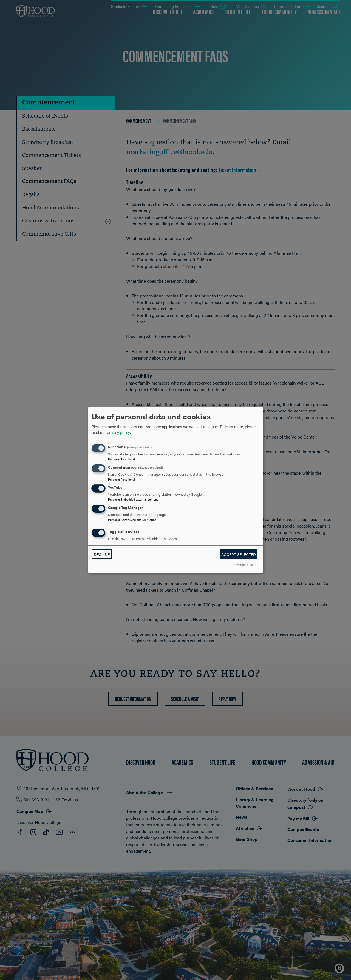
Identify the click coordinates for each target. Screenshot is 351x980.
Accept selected (239, 554)
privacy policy (118, 432)
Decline (102, 554)
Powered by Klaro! (245, 564)
